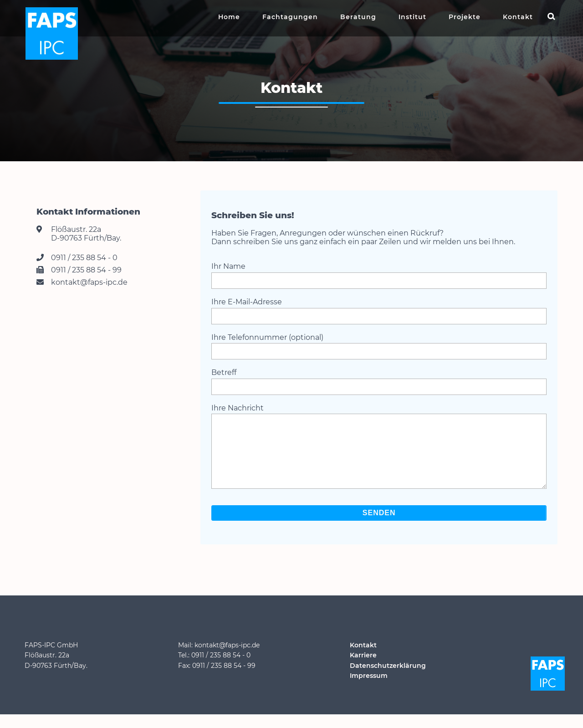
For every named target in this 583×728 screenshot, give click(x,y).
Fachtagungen (290, 17)
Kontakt (518, 17)
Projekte (465, 17)
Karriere (363, 669)
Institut (412, 17)
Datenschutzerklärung (388, 679)
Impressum (369, 689)
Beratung (358, 17)
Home (229, 17)
